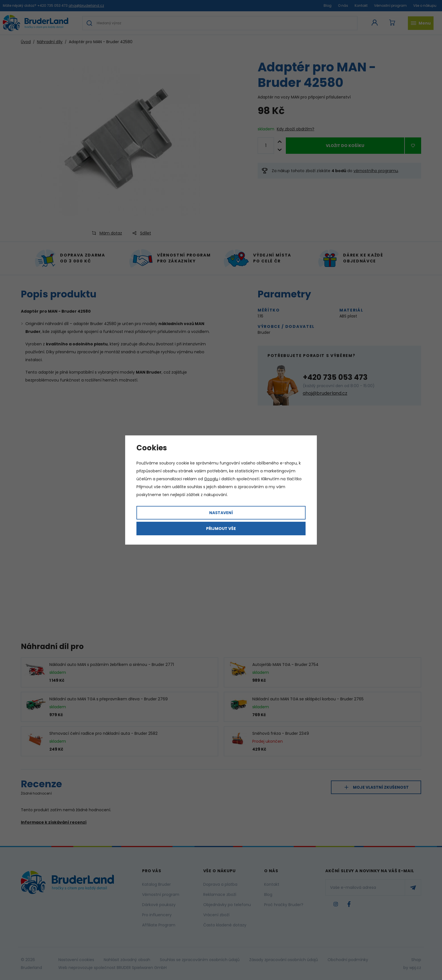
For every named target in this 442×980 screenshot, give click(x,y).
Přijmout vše (221, 529)
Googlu (211, 479)
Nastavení (221, 513)
